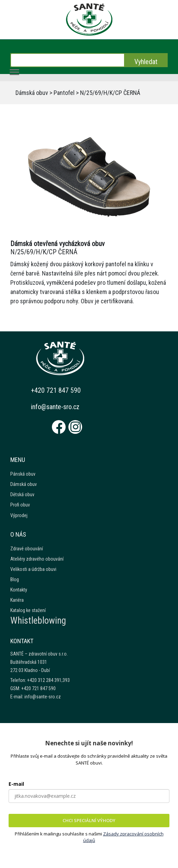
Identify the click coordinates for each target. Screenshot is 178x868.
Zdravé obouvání (27, 549)
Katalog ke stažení (28, 610)
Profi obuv (20, 505)
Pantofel (64, 93)
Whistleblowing (38, 621)
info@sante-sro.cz (55, 407)
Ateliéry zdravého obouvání (37, 559)
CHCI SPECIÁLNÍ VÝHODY (89, 820)
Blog (15, 579)
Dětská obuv (22, 494)
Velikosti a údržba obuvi (33, 569)
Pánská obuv (23, 474)
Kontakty (19, 590)
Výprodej (19, 515)
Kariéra (17, 600)
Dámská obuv (32, 93)
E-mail (16, 784)
